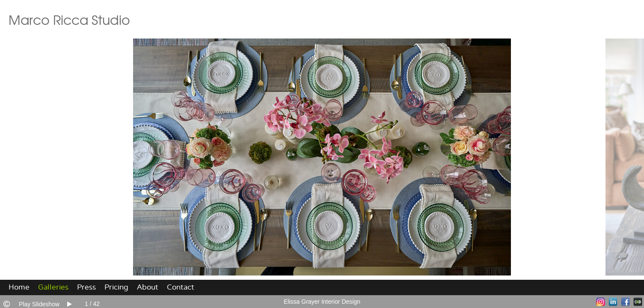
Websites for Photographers (638, 302)
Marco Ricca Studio (69, 19)
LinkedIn (613, 302)
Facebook (625, 302)
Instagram (601, 302)
